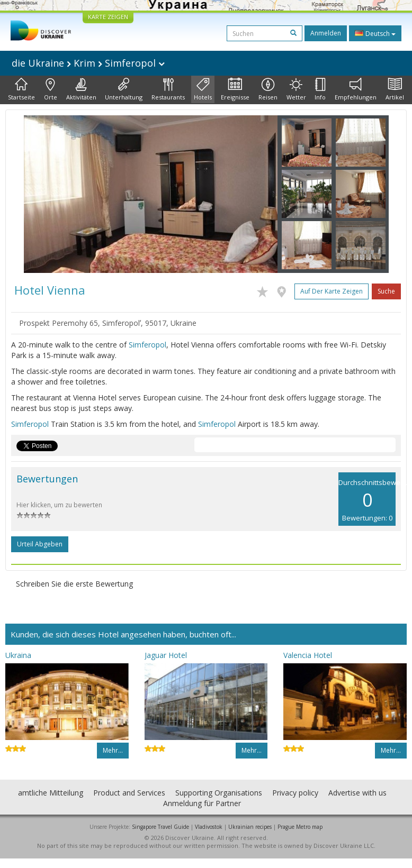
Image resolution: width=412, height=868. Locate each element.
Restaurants (168, 89)
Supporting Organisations (219, 793)
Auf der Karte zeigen (332, 291)
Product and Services (129, 793)
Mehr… (113, 750)
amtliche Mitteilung (51, 793)
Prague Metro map (300, 827)
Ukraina (18, 655)
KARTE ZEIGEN (108, 17)
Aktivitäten (81, 89)
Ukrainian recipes (250, 827)
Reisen (268, 89)
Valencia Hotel (308, 655)
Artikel (395, 89)
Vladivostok (209, 827)
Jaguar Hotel (166, 655)
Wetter (296, 89)
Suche (386, 291)
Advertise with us (357, 793)
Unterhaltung (124, 89)
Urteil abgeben (40, 544)
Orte (51, 89)
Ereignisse (235, 89)
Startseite (21, 89)
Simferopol (147, 345)
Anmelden (326, 33)
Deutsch (375, 33)
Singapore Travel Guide (160, 827)
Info (320, 89)
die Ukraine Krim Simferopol (88, 63)
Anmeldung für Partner (202, 803)
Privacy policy (295, 793)
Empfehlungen (356, 89)
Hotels (203, 89)
